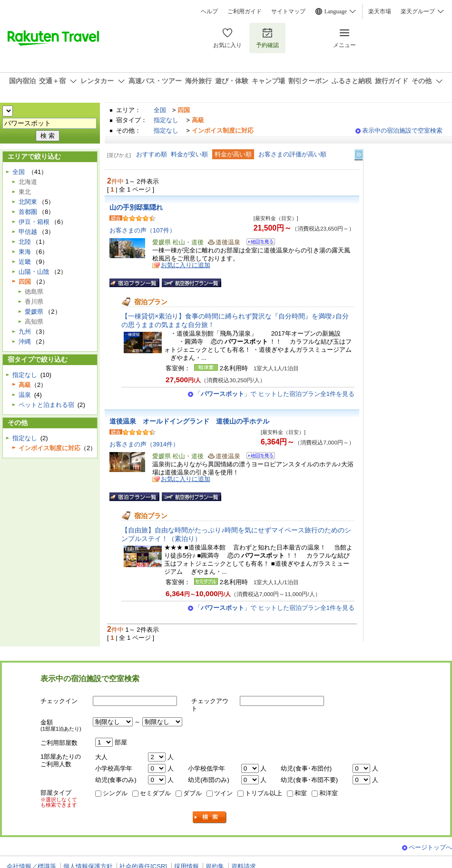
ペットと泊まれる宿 (46, 405)
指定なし (166, 120)
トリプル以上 (264, 793)
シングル (115, 793)
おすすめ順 (152, 154)
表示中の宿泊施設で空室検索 (402, 130)
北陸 (25, 242)
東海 (25, 252)
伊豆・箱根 (34, 222)
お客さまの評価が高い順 (292, 154)
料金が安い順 (189, 154)
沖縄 (25, 342)
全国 (160, 110)
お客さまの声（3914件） (144, 444)
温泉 (25, 395)
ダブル (192, 793)
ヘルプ (209, 11)
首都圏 (28, 212)
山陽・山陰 (34, 272)
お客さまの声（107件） (142, 230)
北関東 (28, 202)
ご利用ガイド (245, 11)
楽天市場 (380, 11)
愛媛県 (34, 312)
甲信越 (28, 232)
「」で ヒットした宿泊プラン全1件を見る (275, 394)
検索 (210, 817)
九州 (25, 332)
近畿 (25, 262)
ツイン (223, 793)
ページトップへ (430, 847)
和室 (301, 793)
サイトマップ (288, 11)
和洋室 (329, 793)
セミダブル (155, 793)
